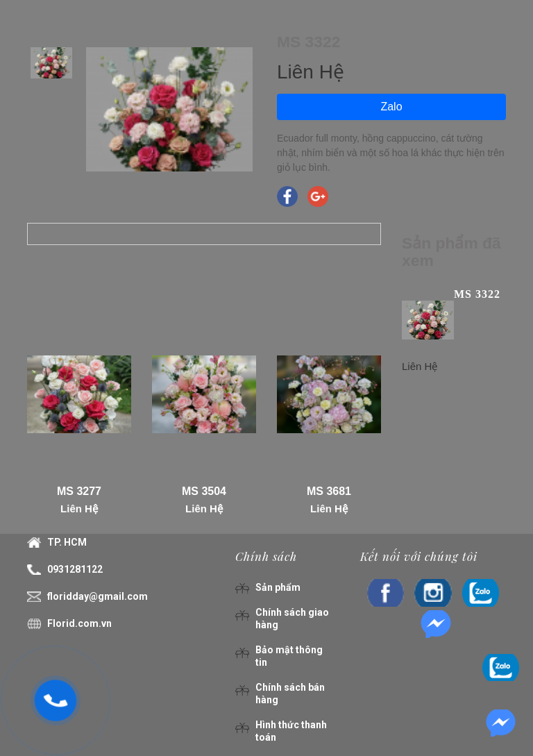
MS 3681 (329, 491)
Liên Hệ (79, 509)
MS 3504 (204, 491)
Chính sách (266, 556)
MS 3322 (477, 294)
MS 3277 (79, 491)
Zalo (391, 107)
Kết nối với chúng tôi (419, 556)
